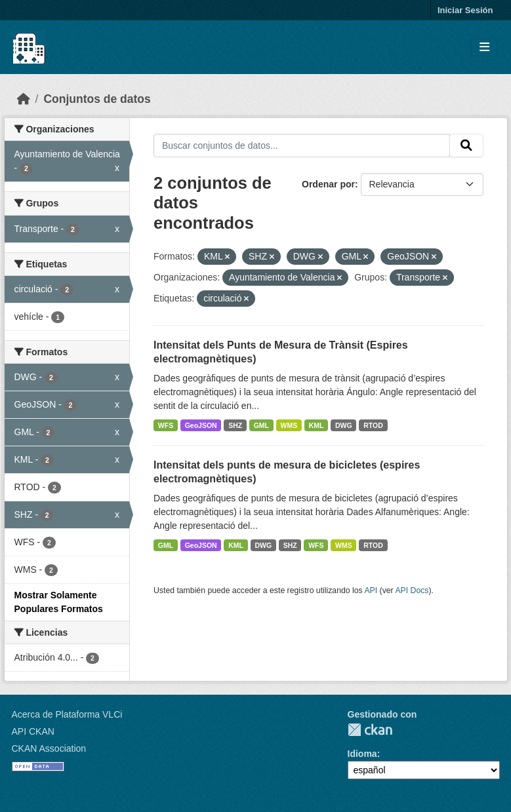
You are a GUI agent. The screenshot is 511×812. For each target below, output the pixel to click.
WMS (289, 425)
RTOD (373, 425)
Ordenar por (328, 184)
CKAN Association (49, 748)
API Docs (412, 590)
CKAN (370, 730)
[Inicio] (24, 99)
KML (317, 425)
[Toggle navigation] (484, 48)
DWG (344, 425)
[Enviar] (466, 145)
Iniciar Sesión (465, 10)
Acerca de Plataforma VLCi (67, 714)
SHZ (235, 425)
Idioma (362, 754)
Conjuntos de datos (97, 99)
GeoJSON (201, 425)
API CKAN (33, 731)
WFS (166, 425)
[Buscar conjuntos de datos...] (302, 145)
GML (261, 425)
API (371, 590)
